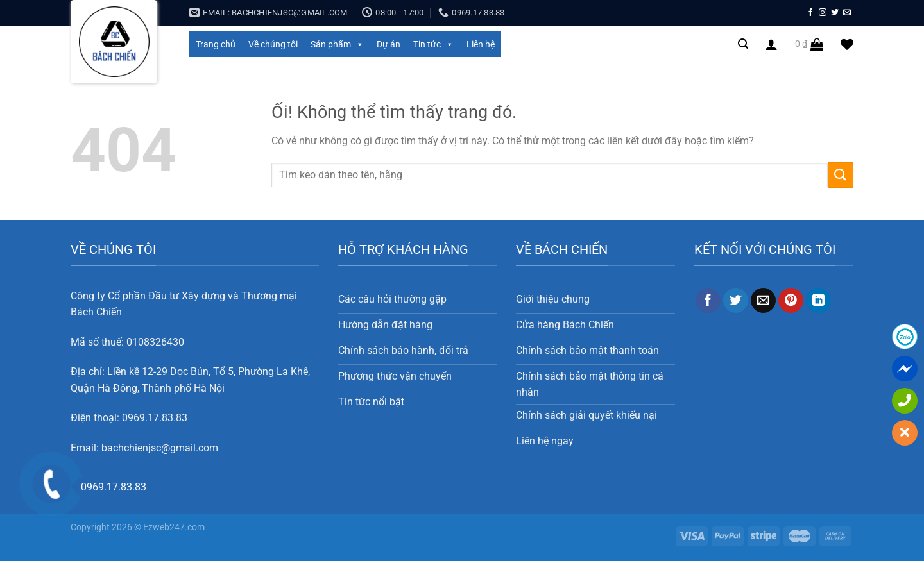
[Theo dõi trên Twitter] (835, 13)
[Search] (743, 44)
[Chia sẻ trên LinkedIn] (818, 301)
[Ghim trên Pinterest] (791, 301)
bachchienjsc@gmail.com (160, 448)
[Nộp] (841, 175)
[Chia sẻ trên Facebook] (708, 301)
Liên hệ (481, 44)
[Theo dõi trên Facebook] (810, 13)
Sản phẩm (337, 44)
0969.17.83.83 (155, 418)
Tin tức (433, 44)
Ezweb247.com (174, 527)
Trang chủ (216, 44)
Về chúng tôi (273, 44)
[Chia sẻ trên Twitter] (736, 301)
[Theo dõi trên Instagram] (823, 13)
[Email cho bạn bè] (763, 301)
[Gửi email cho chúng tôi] (847, 13)
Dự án (389, 44)
